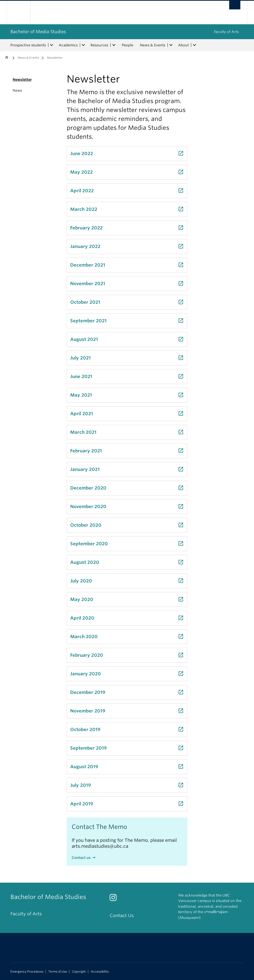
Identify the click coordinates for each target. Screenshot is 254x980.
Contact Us (122, 915)
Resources (99, 45)
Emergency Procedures (27, 972)
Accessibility (100, 972)
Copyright (79, 972)
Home (7, 57)
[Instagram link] (115, 899)
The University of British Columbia (22, 13)
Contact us (81, 858)
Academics (68, 45)
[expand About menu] (194, 45)
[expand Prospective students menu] (52, 45)
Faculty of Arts (226, 32)
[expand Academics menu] (83, 45)
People (127, 45)
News (17, 90)
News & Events (153, 45)
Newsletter (22, 80)
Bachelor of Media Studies (38, 32)
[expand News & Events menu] (171, 45)
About (183, 45)
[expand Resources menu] (114, 45)
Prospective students (28, 45)
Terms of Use (58, 972)
